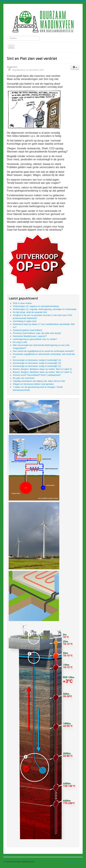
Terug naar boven (74, 862)
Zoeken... (7, 36)
